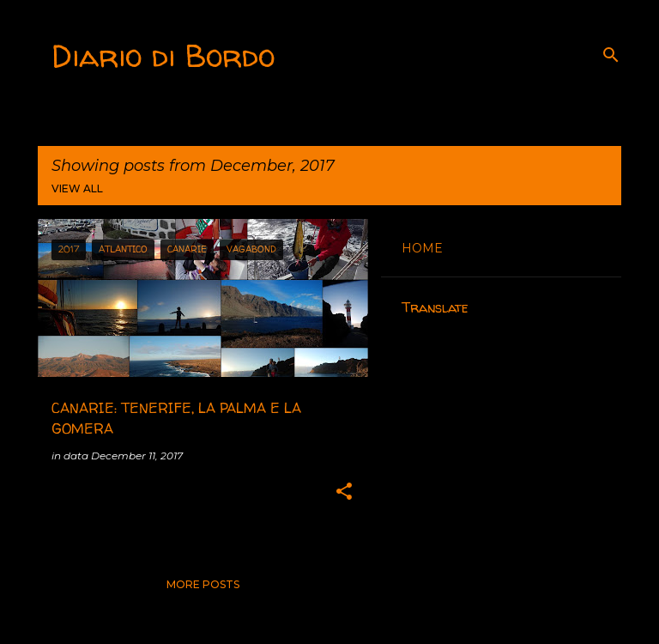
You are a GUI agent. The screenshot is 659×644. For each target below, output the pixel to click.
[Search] (611, 55)
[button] (344, 492)
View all (77, 188)
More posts (203, 584)
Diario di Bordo (163, 55)
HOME (422, 248)
